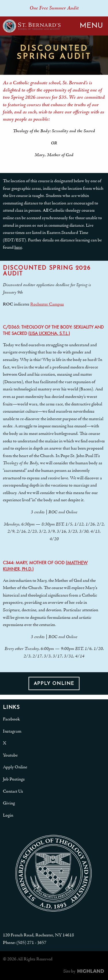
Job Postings (14, 779)
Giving (9, 803)
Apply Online (54, 684)
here (18, 247)
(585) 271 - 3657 (31, 943)
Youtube (10, 755)
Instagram (12, 731)
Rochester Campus (47, 304)
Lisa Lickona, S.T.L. (49, 333)
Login (8, 815)
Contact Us (13, 791)
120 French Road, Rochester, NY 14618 (38, 935)
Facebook (11, 719)
